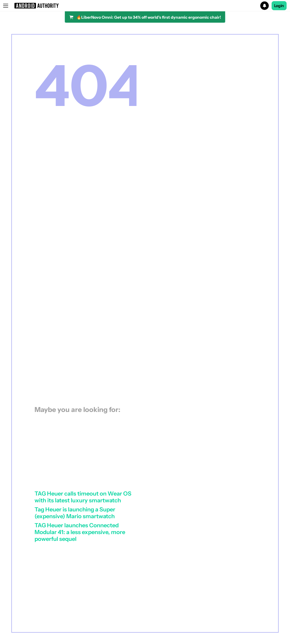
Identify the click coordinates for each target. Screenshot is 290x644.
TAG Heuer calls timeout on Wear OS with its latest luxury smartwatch (83, 497)
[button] (145, 6)
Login (279, 6)
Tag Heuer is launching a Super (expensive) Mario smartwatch (75, 513)
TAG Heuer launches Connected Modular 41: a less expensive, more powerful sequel (80, 532)
